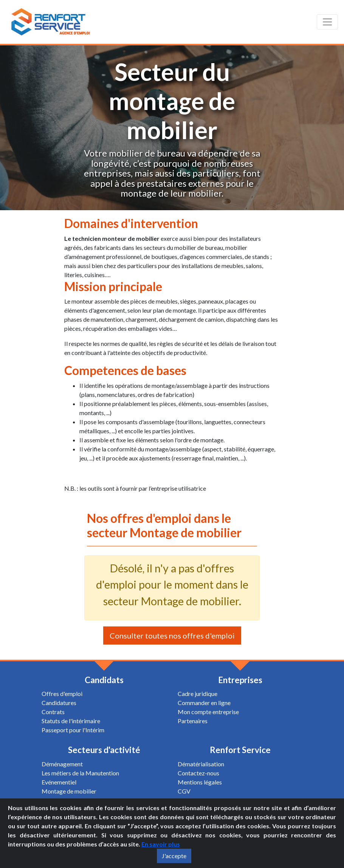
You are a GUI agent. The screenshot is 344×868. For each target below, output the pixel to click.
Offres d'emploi (62, 694)
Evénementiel (59, 782)
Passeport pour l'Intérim (73, 730)
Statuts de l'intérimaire (71, 721)
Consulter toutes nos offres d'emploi (172, 635)
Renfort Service (240, 750)
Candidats (104, 680)
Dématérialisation (201, 764)
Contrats (53, 712)
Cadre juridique (198, 694)
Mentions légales (200, 782)
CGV (184, 791)
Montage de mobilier (69, 791)
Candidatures (59, 703)
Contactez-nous (198, 773)
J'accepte (174, 856)
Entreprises (240, 680)
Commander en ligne (204, 703)
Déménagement (62, 764)
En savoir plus (161, 844)
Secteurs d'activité (104, 750)
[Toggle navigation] (327, 22)
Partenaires (193, 721)
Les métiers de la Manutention (80, 773)
